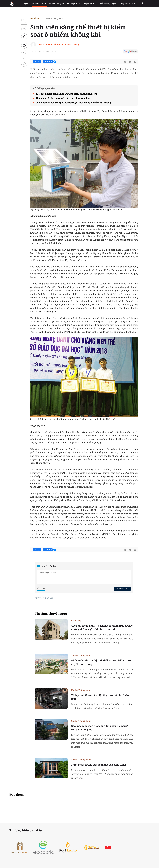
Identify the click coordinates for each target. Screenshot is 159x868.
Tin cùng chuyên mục (51, 614)
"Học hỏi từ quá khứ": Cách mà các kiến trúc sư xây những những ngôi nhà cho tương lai (102, 627)
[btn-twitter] (130, 62)
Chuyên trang (57, 3)
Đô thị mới (35, 18)
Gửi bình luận (122, 589)
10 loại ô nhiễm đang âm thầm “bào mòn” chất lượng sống (67, 94)
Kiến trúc (76, 621)
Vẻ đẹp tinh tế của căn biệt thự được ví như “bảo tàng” (100, 697)
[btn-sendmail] (135, 62)
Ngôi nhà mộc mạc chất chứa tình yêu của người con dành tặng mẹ (100, 728)
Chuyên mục (39, 3)
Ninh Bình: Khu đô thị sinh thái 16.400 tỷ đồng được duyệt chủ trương (102, 662)
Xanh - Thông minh (54, 18)
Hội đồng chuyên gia (107, 3)
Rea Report (72, 3)
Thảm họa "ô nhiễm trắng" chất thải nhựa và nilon (63, 98)
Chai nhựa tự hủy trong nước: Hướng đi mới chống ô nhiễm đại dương (73, 103)
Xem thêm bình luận (44, 598)
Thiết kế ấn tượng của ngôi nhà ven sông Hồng (99, 765)
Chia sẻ (37, 62)
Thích (48, 62)
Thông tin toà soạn (127, 3)
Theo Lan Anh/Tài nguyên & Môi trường (58, 44)
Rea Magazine (87, 3)
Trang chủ (25, 3)
